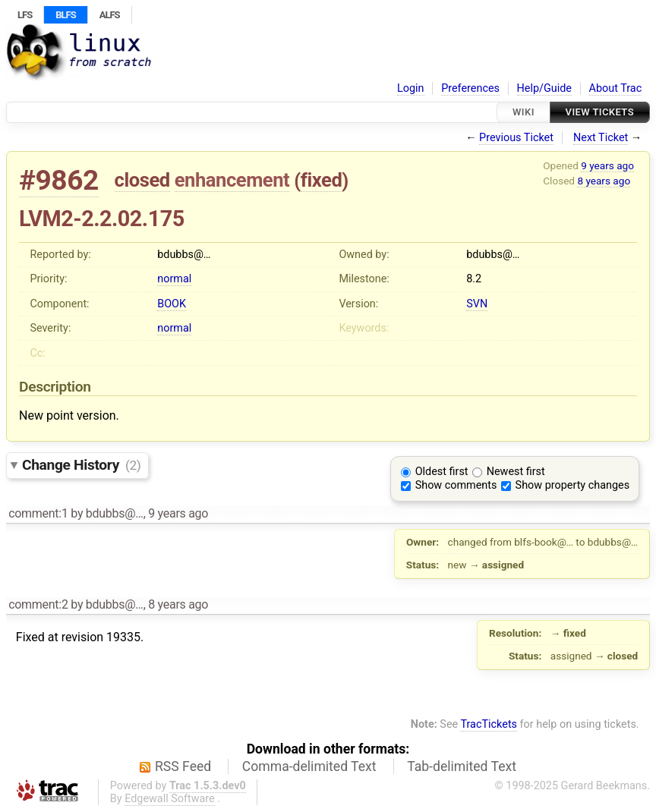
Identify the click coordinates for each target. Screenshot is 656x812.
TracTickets (489, 724)
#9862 (59, 180)
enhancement (232, 180)
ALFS (110, 15)
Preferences (470, 88)
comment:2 (38, 604)
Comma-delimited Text (309, 766)
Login (411, 88)
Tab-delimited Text (462, 766)
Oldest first (442, 472)
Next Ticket (601, 138)
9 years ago (607, 165)
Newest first (516, 472)
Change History (81, 465)
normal (174, 279)
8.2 (474, 279)
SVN (477, 304)
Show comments (456, 485)
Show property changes (572, 485)
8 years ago (604, 181)
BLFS (65, 15)
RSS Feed (183, 766)
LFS (25, 15)
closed (142, 180)
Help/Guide (544, 88)
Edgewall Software (170, 799)
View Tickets (600, 112)
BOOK (172, 304)
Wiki (524, 112)
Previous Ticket (516, 138)
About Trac (616, 88)
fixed (322, 180)
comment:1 (38, 513)
